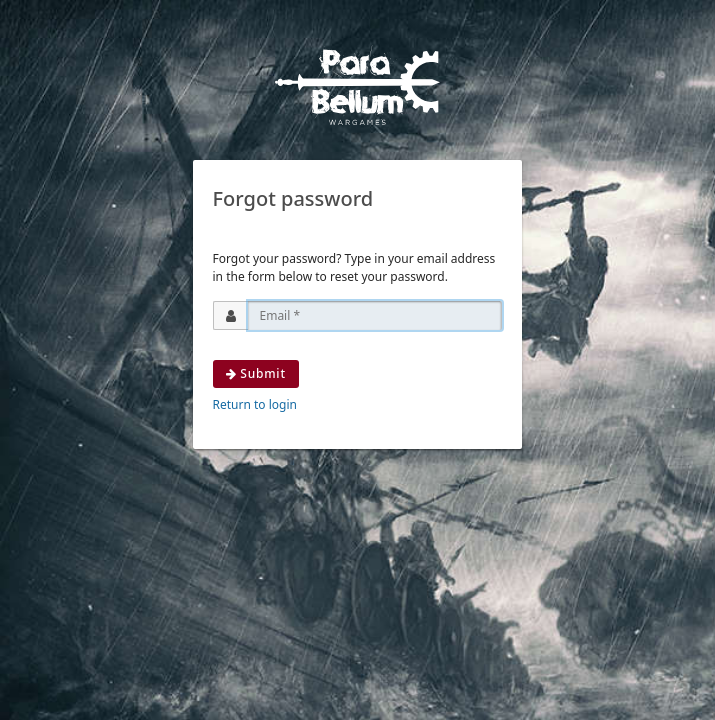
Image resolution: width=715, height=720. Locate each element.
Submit (256, 373)
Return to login (255, 404)
